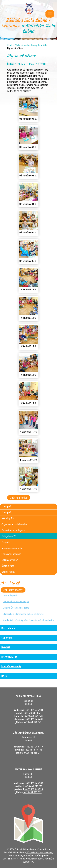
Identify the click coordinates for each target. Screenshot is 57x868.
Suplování (7, 638)
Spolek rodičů (8, 572)
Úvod (10, 45)
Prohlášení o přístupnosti (36, 856)
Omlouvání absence (11, 554)
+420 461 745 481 (34, 719)
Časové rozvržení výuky (13, 530)
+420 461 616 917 (32, 753)
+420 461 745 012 (33, 786)
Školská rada (8, 566)
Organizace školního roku (14, 524)
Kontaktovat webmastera (40, 852)
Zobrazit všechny (13, 590)
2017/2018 (41, 64)
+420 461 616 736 (33, 750)
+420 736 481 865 (32, 713)
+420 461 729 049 (32, 722)
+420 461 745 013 (34, 789)
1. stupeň (20, 64)
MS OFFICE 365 (9, 657)
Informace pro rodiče (12, 548)
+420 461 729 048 (33, 716)
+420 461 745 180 (34, 783)
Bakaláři (6, 647)
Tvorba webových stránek (31, 859)
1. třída (30, 64)
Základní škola (22, 45)
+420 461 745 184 (34, 710)
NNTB (4, 676)
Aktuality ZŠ (8, 518)
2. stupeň (6, 512)
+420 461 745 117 (34, 747)
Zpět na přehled (19, 498)
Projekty (6, 542)
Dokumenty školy (10, 560)
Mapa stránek (15, 856)
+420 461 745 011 (32, 792)
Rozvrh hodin (8, 628)
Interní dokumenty (11, 666)
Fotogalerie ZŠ (39, 45)
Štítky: (11, 64)
